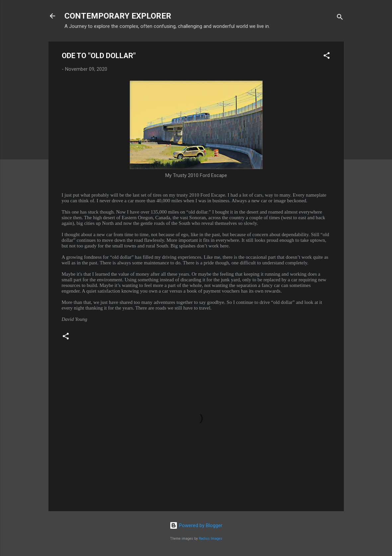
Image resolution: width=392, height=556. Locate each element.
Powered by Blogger (196, 525)
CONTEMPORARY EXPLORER (118, 16)
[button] (327, 57)
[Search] (340, 18)
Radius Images (211, 539)
